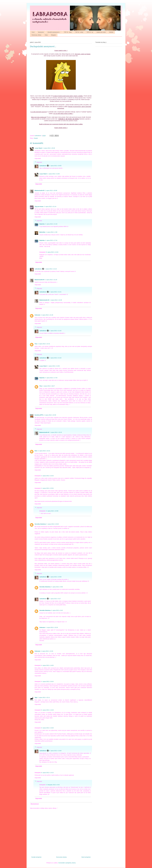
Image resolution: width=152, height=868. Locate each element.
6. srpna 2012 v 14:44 (52, 252)
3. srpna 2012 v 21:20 (51, 280)
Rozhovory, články (36, 35)
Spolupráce (41, 32)
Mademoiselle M (39, 190)
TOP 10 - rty (90, 32)
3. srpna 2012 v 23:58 (55, 577)
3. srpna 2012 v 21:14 (50, 206)
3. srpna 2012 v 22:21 (44, 451)
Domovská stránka (61, 857)
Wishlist (111, 32)
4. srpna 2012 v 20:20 (47, 681)
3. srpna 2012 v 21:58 (54, 366)
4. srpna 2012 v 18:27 (49, 386)
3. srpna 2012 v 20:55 (55, 166)
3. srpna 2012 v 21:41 (44, 344)
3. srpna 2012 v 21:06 (54, 174)
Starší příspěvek (86, 857)
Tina (36, 344)
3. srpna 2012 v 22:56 (52, 511)
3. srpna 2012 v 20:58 (51, 190)
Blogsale (54, 35)
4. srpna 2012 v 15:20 (52, 627)
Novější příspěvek (36, 857)
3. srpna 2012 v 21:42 (55, 331)
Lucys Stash (38, 148)
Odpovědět (38, 158)
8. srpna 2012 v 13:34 (55, 751)
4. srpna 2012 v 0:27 (55, 599)
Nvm (36, 451)
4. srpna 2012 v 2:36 (52, 232)
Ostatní (36, 138)
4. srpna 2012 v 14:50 (47, 665)
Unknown (37, 315)
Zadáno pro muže (101, 32)
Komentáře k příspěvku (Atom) (67, 863)
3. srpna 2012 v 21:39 (56, 300)
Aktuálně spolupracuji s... (54, 32)
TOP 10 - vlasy (68, 32)
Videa (46, 35)
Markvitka (42, 232)
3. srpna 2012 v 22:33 (47, 476)
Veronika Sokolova (40, 524)
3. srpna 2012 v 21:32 (51, 224)
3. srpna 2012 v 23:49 (53, 524)
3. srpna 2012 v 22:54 (47, 488)
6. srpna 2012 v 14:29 (47, 710)
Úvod (33, 32)
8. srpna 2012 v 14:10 (47, 773)
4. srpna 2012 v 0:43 (57, 610)
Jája (36, 697)
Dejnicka (42, 224)
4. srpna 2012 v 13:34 (47, 651)
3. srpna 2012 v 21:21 (55, 292)
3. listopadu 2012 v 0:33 (53, 785)
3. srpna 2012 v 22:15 (56, 432)
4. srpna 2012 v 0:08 (57, 587)
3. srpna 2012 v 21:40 (47, 315)
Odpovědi (39, 162)
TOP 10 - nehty (79, 32)
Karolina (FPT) (39, 415)
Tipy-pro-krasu (39, 206)
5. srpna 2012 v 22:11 (44, 697)
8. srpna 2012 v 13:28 (47, 728)
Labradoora (43, 166)
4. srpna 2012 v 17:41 (51, 240)
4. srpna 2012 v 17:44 (51, 378)
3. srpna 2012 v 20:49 (49, 148)
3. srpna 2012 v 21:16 (51, 269)
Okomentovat (35, 804)
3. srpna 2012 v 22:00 (50, 415)
